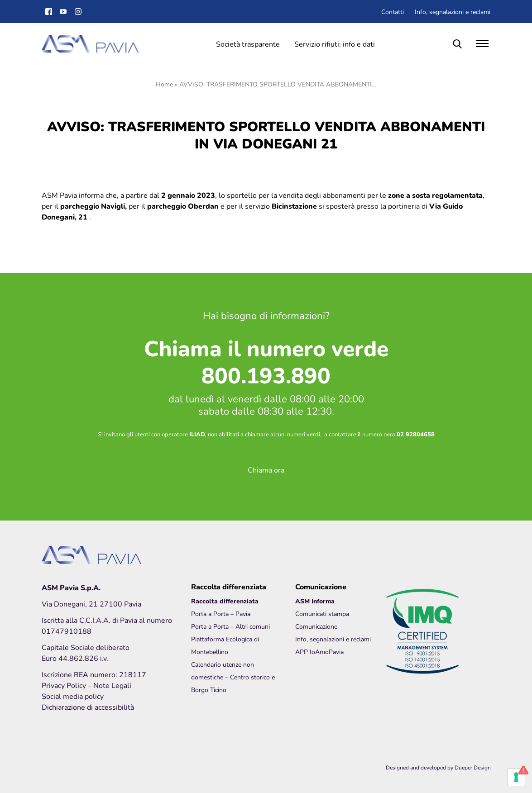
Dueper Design (473, 767)
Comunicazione (316, 626)
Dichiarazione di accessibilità (88, 707)
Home (164, 84)
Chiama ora (266, 470)
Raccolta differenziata (225, 601)
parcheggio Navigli (93, 206)
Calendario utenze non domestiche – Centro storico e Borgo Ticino (233, 677)
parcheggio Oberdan (183, 206)
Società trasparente (248, 44)
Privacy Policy (65, 685)
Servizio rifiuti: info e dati (335, 44)
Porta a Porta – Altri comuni (230, 626)
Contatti (393, 12)
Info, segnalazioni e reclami (453, 12)
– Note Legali (110, 685)
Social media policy (73, 696)
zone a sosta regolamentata (435, 195)
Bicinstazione (294, 206)
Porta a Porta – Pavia (221, 614)
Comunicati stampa (322, 614)
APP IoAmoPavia (319, 652)
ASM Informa (315, 601)
